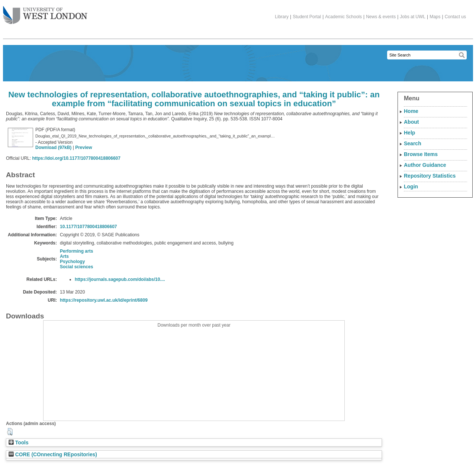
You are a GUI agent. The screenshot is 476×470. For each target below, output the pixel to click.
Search (413, 143)
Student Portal (307, 17)
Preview (83, 148)
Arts (64, 256)
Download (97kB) (53, 148)
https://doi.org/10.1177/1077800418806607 (76, 158)
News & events (381, 17)
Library (282, 17)
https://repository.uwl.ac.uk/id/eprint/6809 (104, 300)
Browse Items (421, 154)
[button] (10, 432)
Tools (19, 443)
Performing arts (76, 251)
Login (411, 187)
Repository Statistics (430, 176)
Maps (435, 17)
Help (409, 133)
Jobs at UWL (413, 17)
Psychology (72, 262)
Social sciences (76, 267)
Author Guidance (425, 165)
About (411, 122)
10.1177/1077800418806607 (89, 227)
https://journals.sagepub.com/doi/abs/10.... (120, 279)
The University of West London (45, 12)
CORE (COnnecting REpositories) (53, 455)
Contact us (455, 17)
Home (411, 111)
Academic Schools (343, 17)
